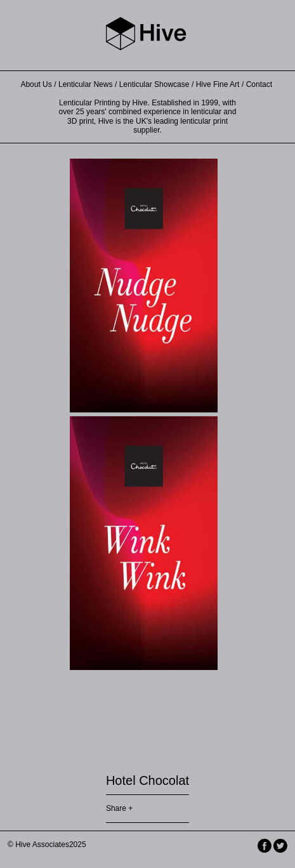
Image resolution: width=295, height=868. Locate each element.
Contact (259, 84)
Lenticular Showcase (154, 84)
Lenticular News (85, 84)
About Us (36, 84)
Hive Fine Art (218, 84)
